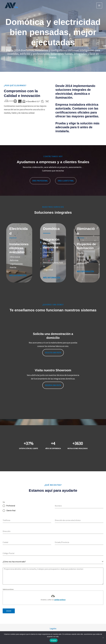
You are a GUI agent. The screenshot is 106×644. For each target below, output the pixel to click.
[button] (40, 181)
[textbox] (52, 562)
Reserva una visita (53, 385)
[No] (103, 638)
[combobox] (53, 562)
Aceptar (54, 640)
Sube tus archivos (8, 589)
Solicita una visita (53, 353)
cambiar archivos (60, 600)
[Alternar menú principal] (99, 5)
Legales (53, 629)
